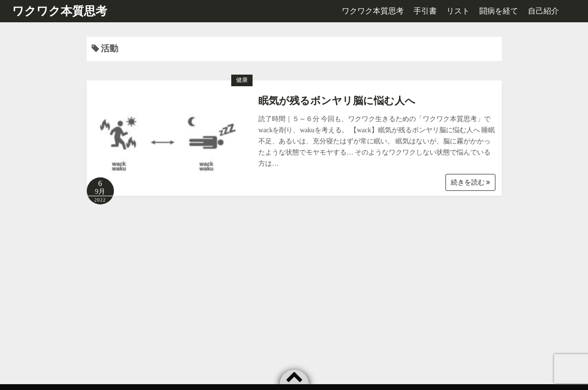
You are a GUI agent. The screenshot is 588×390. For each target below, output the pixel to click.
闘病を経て (499, 11)
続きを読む (471, 182)
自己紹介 (543, 11)
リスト (458, 11)
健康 (242, 80)
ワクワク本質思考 (60, 11)
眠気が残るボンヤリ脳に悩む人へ (337, 101)
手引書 (425, 11)
